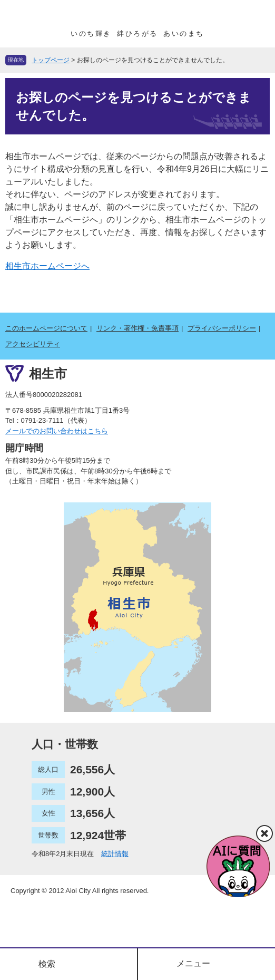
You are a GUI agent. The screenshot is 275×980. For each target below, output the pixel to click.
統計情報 (115, 854)
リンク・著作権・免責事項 (137, 328)
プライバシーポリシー (222, 328)
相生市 (48, 373)
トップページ (51, 60)
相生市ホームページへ (47, 266)
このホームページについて (46, 328)
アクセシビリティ (33, 344)
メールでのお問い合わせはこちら (57, 431)
